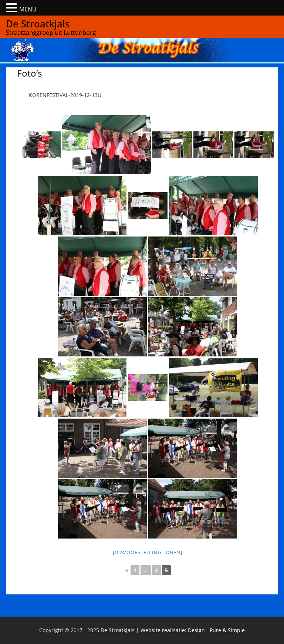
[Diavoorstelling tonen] (147, 552)
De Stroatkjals (38, 24)
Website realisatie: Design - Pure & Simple (193, 630)
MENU (28, 9)
